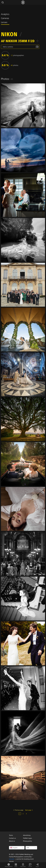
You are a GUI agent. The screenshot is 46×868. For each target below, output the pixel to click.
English (14, 848)
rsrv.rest (12, 859)
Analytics (5, 14)
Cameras (5, 19)
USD (28, 848)
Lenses (4, 23)
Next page (28, 810)
